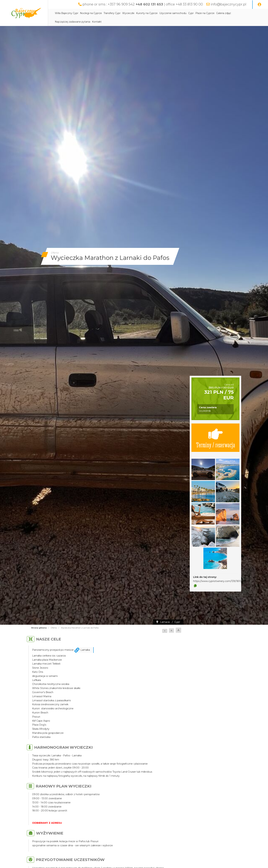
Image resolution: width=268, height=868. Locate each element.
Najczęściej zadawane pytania (73, 22)
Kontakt (97, 22)
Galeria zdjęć (224, 13)
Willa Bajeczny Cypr (67, 13)
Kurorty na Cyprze (147, 13)
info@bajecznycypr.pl (228, 4)
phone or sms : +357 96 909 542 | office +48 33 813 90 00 (143, 4)
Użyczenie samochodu (173, 13)
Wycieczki (128, 13)
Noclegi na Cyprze (91, 13)
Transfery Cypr (112, 13)
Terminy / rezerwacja (216, 438)
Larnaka (85, 650)
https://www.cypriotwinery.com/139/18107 (218, 581)
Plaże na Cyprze (205, 13)
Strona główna (39, 628)
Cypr (191, 13)
